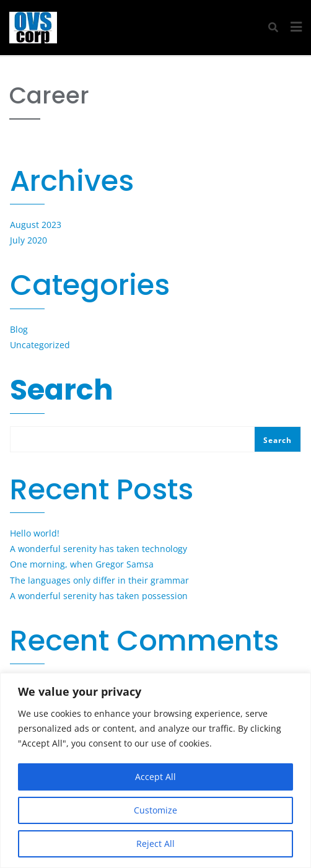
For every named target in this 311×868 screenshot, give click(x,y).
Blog (19, 329)
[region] (155, 770)
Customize (155, 810)
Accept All (155, 777)
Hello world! (35, 533)
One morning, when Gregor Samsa (82, 564)
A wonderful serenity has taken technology (99, 549)
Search (62, 392)
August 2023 (36, 225)
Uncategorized (40, 345)
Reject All (155, 844)
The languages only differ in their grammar (99, 580)
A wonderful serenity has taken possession (99, 596)
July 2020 (28, 240)
